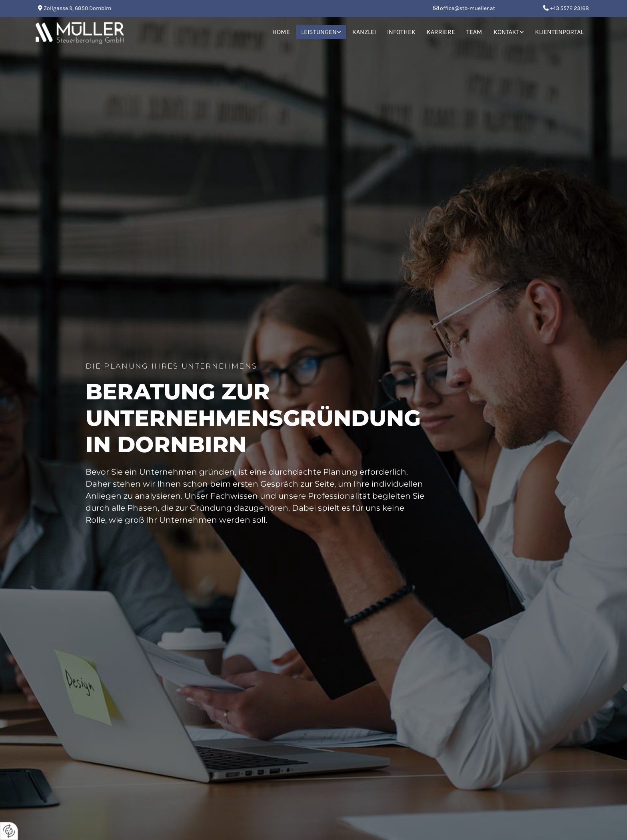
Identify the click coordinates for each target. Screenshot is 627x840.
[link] (321, 32)
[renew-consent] (9, 831)
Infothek (401, 32)
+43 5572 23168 (569, 8)
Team (474, 32)
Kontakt (506, 32)
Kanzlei (364, 32)
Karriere (441, 32)
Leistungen (319, 32)
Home (281, 32)
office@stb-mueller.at (467, 8)
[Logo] (126, 32)
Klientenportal (559, 32)
